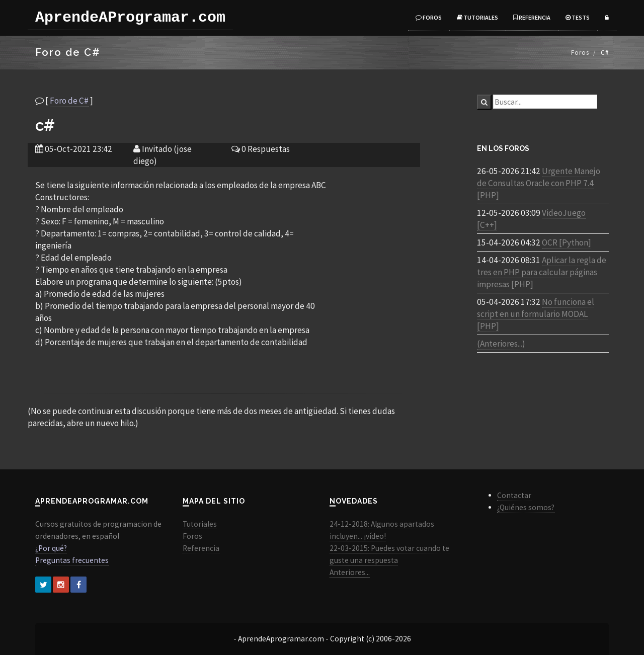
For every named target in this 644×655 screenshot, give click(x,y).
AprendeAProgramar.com (130, 18)
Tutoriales (477, 17)
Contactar (514, 495)
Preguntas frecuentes (72, 560)
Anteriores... (350, 572)
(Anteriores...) (501, 344)
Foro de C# (69, 101)
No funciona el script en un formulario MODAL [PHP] (536, 314)
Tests (578, 17)
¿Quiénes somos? (526, 507)
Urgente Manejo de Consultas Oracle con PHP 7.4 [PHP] (539, 183)
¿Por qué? (51, 548)
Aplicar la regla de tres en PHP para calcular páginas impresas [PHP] (542, 272)
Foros (429, 17)
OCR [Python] (567, 242)
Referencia (532, 17)
